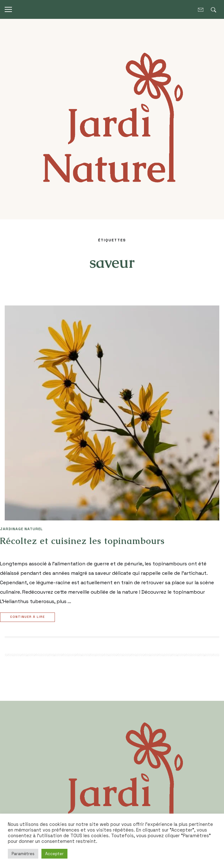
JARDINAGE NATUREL (21, 529)
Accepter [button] (54, 854)
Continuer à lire (28, 617)
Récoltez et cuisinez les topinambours (82, 541)
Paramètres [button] (23, 854)
